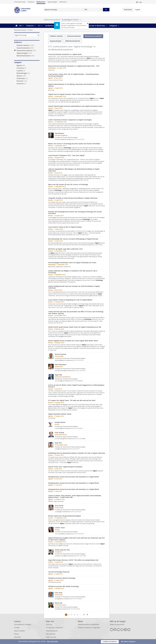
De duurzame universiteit (54, 628)
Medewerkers (41, 2)
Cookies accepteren (110, 642)
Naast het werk (51, 637)
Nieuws (27, 76)
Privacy (16, 634)
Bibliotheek (63, 2)
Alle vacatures (51, 634)
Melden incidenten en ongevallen (89, 628)
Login (140, 2)
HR (20, 26)
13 (84, 615)
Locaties (27, 71)
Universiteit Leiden (20, 2)
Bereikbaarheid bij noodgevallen (89, 625)
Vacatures (27, 84)
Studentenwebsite (27, 48)
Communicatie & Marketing (94, 26)
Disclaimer (17, 637)
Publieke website (27, 45)
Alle (86, 10)
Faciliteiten (49, 26)
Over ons (49, 625)
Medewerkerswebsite (20, 30)
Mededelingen (27, 73)
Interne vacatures (52, 631)
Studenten (31, 2)
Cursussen (27, 68)
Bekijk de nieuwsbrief (117, 625)
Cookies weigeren (129, 642)
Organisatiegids (52, 2)
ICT (39, 26)
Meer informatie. (52, 641)
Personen (27, 81)
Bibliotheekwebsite (27, 56)
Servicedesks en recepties (23, 625)
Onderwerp (27, 78)
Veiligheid (113, 26)
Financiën (30, 26)
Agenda (27, 65)
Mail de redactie (19, 631)
